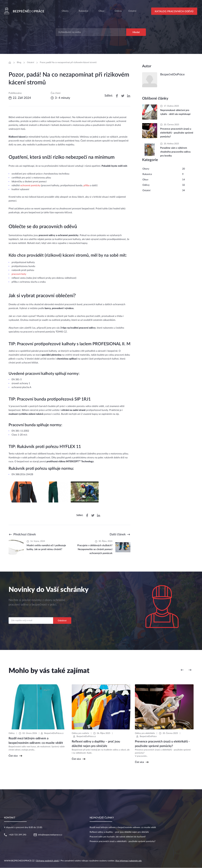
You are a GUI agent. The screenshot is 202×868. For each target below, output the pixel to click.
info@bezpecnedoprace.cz (50, 835)
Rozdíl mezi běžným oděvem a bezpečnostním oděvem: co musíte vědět (123, 828)
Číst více (13, 756)
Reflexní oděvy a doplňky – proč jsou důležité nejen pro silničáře (119, 832)
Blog (19, 62)
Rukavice (83, 11)
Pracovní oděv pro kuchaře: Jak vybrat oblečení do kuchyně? (118, 837)
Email (11, 615)
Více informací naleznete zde (128, 861)
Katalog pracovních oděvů (174, 12)
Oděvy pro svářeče (80, 733)
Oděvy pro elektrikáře (145, 733)
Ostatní (31, 62)
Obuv (101, 11)
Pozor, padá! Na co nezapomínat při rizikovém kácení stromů (68, 62)
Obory (65, 11)
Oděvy (146, 185)
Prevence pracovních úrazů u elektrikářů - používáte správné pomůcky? (123, 842)
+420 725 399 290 (17, 835)
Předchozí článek (25, 535)
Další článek (118, 535)
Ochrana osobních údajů (47, 861)
